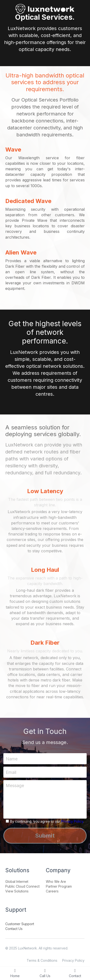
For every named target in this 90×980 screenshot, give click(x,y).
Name (12, 759)
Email (11, 772)
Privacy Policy (72, 821)
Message (15, 786)
